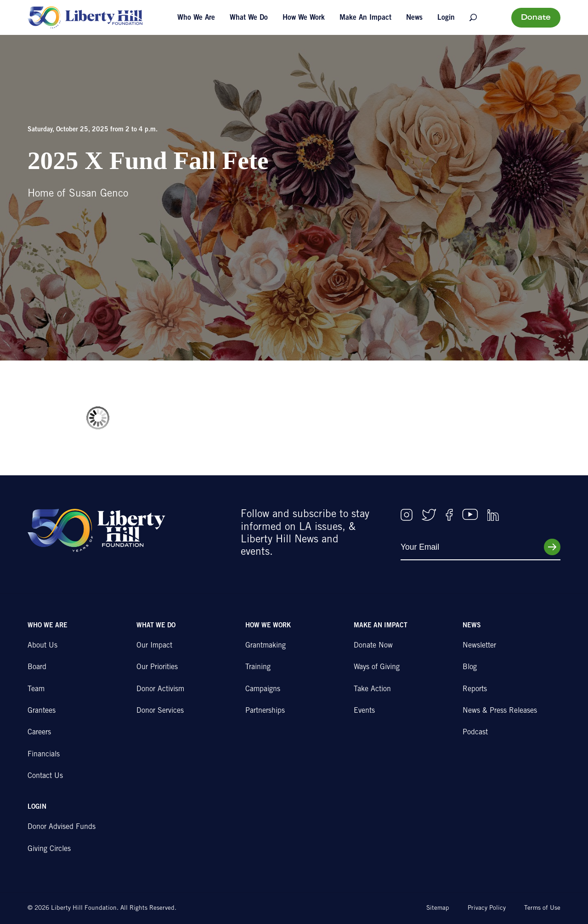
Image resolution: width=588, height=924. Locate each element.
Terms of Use (542, 908)
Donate (536, 18)
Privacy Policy (487, 908)
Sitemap (438, 908)
